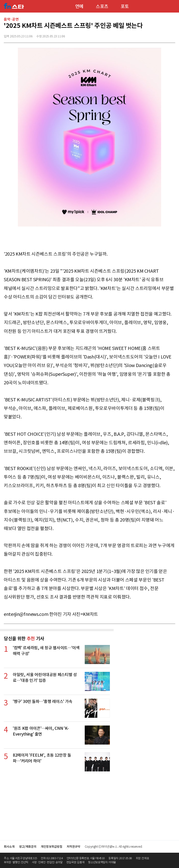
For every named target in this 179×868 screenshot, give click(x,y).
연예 (79, 6)
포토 (125, 6)
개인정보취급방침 (51, 847)
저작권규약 (73, 847)
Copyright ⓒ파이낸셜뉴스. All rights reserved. (114, 847)
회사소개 (9, 847)
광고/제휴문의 (28, 847)
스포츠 (102, 6)
